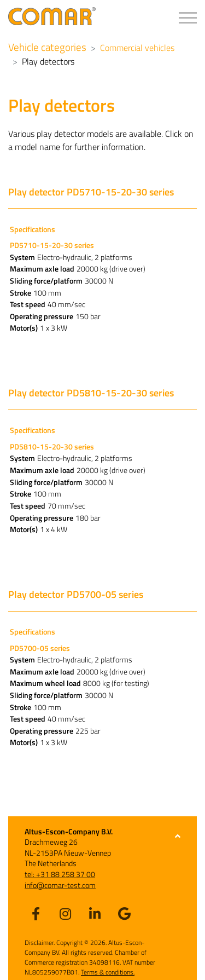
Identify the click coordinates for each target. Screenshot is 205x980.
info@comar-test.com (60, 885)
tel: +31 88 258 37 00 (60, 874)
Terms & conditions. (108, 972)
